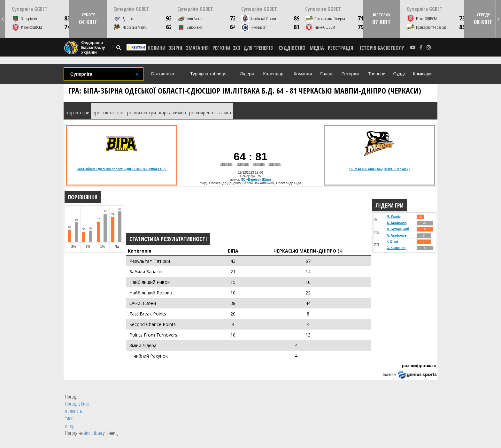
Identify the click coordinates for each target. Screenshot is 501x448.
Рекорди (350, 74)
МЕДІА (317, 48)
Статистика (163, 74)
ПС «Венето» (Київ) (256, 180)
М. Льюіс (394, 217)
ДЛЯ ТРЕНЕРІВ (258, 48)
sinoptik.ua (93, 433)
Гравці (327, 74)
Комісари (422, 74)
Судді (399, 74)
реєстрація (340, 48)
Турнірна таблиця (208, 74)
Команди (303, 74)
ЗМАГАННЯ (197, 48)
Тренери (377, 74)
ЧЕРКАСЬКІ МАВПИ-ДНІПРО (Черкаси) (379, 169)
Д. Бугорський (398, 229)
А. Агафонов (397, 223)
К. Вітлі (392, 242)
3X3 (236, 48)
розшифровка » (419, 366)
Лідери (247, 74)
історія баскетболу (382, 48)
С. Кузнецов (396, 248)
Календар (273, 74)
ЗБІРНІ (176, 48)
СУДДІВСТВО (292, 48)
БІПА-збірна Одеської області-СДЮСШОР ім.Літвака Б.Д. (122, 169)
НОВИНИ (157, 48)
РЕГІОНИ (221, 48)
